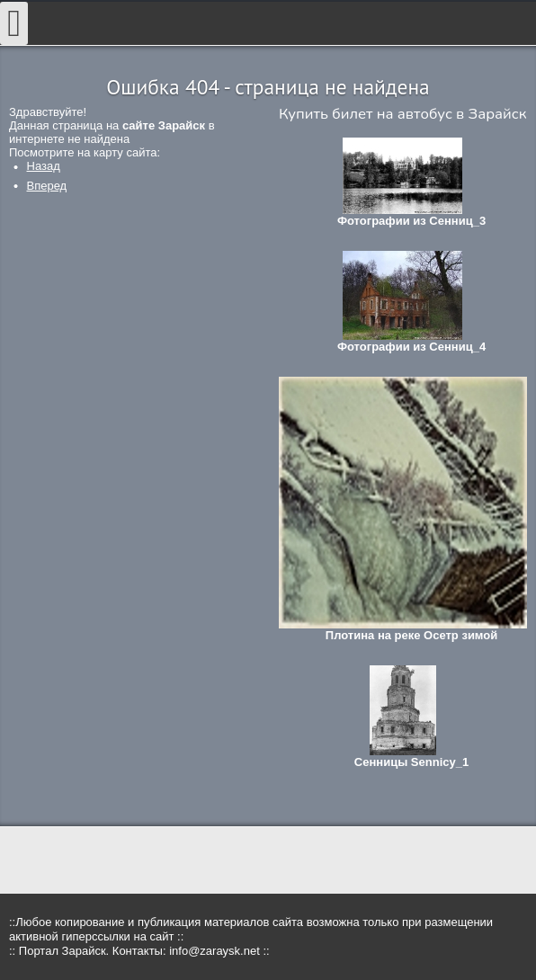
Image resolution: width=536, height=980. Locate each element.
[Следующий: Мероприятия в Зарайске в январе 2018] (47, 186)
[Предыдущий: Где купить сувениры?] (44, 166)
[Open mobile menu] (14, 23)
